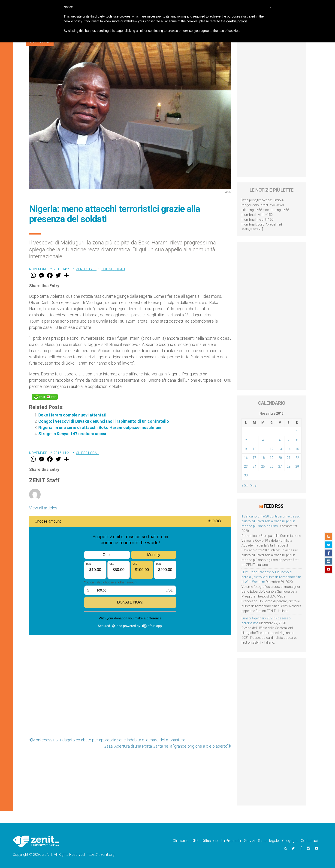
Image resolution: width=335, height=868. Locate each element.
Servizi (249, 841)
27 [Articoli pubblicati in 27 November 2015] (280, 467)
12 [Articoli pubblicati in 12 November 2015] (272, 449)
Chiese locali (113, 269)
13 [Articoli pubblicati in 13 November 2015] (280, 449)
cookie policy (237, 21)
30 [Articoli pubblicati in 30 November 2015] (246, 475)
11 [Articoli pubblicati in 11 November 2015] (263, 449)
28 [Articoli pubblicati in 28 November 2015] (289, 467)
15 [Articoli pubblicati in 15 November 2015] (297, 449)
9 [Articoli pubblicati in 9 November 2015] (246, 449)
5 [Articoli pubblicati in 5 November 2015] (272, 440)
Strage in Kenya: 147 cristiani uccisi (72, 434)
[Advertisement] (130, 695)
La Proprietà (231, 841)
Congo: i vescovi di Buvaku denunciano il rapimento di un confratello (104, 421)
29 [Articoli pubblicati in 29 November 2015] (297, 467)
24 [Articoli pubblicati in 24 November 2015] (254, 467)
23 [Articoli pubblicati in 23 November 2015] (246, 467)
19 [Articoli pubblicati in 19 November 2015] (272, 458)
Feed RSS (273, 506)
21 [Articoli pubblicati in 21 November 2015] (289, 458)
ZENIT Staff (86, 269)
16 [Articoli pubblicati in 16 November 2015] (246, 458)
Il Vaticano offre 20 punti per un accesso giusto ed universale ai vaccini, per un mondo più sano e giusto (271, 521)
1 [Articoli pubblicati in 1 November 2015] (297, 431)
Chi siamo (181, 841)
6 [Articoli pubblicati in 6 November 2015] (280, 440)
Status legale (268, 841)
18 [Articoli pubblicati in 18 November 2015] (263, 458)
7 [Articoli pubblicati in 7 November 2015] (289, 440)
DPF (195, 841)
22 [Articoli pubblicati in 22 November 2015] (297, 458)
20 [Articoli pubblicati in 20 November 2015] (280, 458)
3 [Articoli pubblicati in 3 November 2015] (254, 440)
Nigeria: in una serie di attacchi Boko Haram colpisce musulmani (100, 427)
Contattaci (309, 841)
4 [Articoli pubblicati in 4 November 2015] (263, 440)
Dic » (253, 486)
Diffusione (210, 841)
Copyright (290, 841)
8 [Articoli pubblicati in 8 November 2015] (297, 440)
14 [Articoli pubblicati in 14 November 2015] (289, 449)
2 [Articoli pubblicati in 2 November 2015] (246, 440)
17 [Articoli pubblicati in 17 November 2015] (254, 458)
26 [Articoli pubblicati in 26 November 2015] (272, 467)
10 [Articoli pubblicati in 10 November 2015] (254, 449)
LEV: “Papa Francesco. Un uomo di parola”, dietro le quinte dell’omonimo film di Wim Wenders (271, 577)
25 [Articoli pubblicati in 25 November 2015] (263, 467)
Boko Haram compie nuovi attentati (72, 415)
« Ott (245, 486)
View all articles (43, 508)
